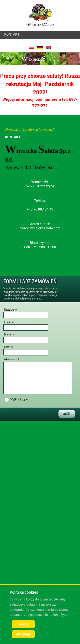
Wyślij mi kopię (19, 399)
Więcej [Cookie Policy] (23, 624)
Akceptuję (23, 634)
